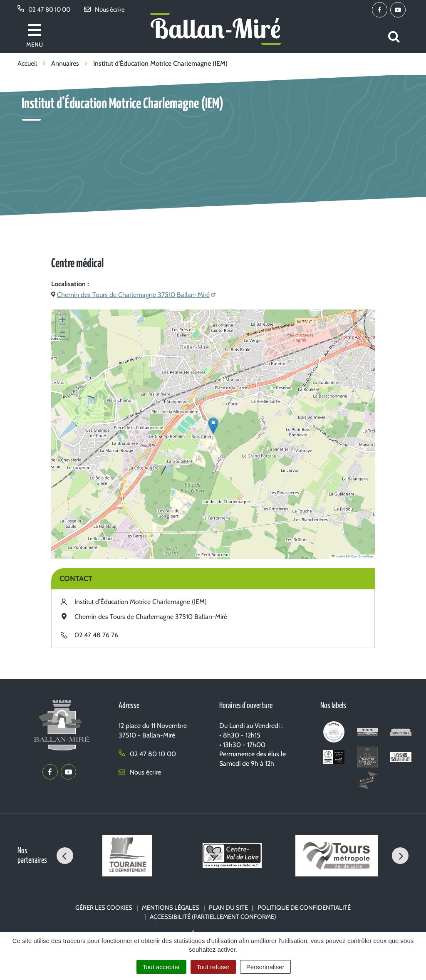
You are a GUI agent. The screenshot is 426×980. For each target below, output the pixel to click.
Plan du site (228, 908)
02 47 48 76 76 (96, 635)
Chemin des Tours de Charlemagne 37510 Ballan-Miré (133, 295)
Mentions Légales (171, 908)
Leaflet (338, 556)
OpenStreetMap (362, 556)
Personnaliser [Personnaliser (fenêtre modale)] (265, 967)
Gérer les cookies (104, 908)
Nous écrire (140, 772)
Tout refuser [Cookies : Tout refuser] (213, 967)
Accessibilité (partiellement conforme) (213, 917)
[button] (213, 426)
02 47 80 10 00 (147, 754)
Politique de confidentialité (304, 908)
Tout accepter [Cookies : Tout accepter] (161, 967)
